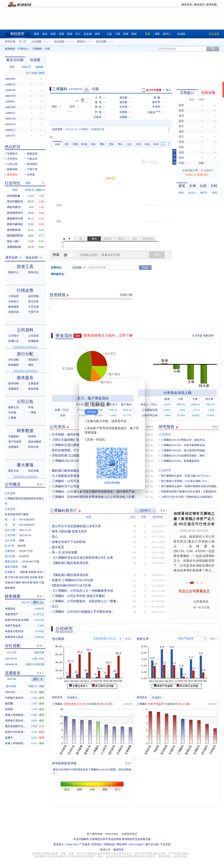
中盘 (42, 583)
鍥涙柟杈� (14, 196)
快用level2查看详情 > (198, 175)
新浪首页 (199, 5)
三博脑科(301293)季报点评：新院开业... (184, 440)
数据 (134, 34)
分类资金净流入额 (177, 393)
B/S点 (84, 144)
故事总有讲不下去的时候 (69, 542)
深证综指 (24, 577)
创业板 (34, 577)
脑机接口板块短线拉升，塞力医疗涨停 (78, 471)
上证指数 (36, 42)
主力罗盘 (197, 336)
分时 (58, 144)
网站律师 (122, 844)
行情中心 (23, 49)
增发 (31, 365)
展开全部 (12, 258)
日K (93, 144)
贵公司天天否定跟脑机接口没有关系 (76, 526)
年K (120, 144)
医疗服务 (16, 583)
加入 (168, 90)
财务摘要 (13, 596)
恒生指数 (101, 42)
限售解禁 (14, 365)
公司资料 (25, 330)
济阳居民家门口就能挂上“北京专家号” (78, 456)
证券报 (31, 175)
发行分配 (25, 354)
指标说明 (208, 336)
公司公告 (12, 164)
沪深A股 (13, 577)
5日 (66, 144)
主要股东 (33, 383)
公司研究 (165, 435)
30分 (147, 144)
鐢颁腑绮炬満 (15, 219)
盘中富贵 (58, 547)
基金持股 (33, 389)
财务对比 (33, 272)
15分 (138, 144)
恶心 (55, 537)
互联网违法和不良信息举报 (105, 839)
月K (111, 144)
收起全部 (32, 258)
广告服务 (85, 844)
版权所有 (119, 850)
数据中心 (14, 272)
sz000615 (10, 113)
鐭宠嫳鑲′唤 (14, 230)
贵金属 (88, 34)
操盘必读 (32, 154)
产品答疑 (165, 844)
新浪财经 (10, 49)
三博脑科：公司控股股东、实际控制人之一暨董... (85, 601)
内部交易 (14, 312)
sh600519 (10, 124)
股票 (37, 34)
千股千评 (32, 169)
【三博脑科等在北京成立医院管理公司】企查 (82, 558)
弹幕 (56, 255)
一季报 (32, 413)
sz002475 (10, 136)
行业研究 (165, 470)
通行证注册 (152, 844)
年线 (75, 144)
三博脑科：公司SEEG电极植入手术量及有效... (83, 612)
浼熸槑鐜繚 (14, 247)
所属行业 (14, 341)
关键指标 (14, 436)
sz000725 (10, 84)
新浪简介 (59, 844)
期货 (70, 34)
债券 (97, 34)
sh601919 (10, 96)
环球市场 (10, 42)
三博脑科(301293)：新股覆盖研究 (180, 461)
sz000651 (10, 101)
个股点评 (32, 159)
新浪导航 (212, 5)
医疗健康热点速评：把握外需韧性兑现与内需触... (190, 486)
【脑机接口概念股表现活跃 (70, 563)
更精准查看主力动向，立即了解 (108, 335)
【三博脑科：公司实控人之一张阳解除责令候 (82, 591)
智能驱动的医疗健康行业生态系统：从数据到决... (190, 492)
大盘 (109, 34)
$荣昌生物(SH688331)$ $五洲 (71, 585)
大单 (192, 186)
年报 (31, 407)
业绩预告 (14, 447)
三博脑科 (37, 49)
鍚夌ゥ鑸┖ (13, 241)
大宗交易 (33, 307)
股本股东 (25, 378)
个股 (117, 34)
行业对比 (13, 183)
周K (102, 144)
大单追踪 (14, 296)
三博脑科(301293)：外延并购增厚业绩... (184, 445)
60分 (156, 144)
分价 (203, 186)
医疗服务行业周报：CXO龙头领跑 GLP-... (185, 481)
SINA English (136, 844)
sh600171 (10, 130)
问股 (95, 89)
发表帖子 (145, 510)
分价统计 (14, 301)
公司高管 (33, 336)
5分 (129, 144)
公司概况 (13, 484)
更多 (149, 427)
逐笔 (182, 186)
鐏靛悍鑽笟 (14, 207)
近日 (55, 606)
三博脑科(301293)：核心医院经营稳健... (184, 450)
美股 (61, 34)
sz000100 (10, 90)
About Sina (72, 844)
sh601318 (10, 119)
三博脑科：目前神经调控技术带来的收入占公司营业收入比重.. (94, 497)
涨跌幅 (39, 67)
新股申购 (12, 169)
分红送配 (14, 360)
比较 (145, 268)
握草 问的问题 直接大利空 (69, 531)
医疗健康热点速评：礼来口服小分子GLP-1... (187, 476)
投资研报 (58, 295)
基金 (45, 34)
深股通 (24, 572)
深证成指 (59, 42)
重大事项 (25, 465)
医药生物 (27, 583)
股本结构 (14, 383)
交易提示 (12, 154)
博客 (157, 34)
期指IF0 (81, 42)
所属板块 (33, 341)
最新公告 (14, 407)
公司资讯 (58, 427)
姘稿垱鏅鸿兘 (15, 224)
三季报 (12, 418)
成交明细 (33, 296)
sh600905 (10, 79)
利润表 (32, 436)
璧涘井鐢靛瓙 (15, 201)
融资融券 (14, 307)
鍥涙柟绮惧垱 (15, 213)
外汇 (78, 34)
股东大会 (14, 471)
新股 (126, 34)
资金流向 (64, 336)
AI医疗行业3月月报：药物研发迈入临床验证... (188, 497)
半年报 (12, 413)
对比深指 (175, 157)
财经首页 (187, 5)
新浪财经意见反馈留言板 (136, 839)
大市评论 (12, 159)
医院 (36, 583)
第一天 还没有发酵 (65, 552)
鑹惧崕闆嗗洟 (15, 236)
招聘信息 (109, 844)
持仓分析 (33, 301)
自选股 (181, 34)
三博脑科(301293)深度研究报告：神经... (184, 456)
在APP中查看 (154, 90)
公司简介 (14, 336)
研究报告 (167, 427)
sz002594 (10, 107)
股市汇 (167, 34)
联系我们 (97, 844)
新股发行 (33, 360)
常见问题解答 (81, 839)
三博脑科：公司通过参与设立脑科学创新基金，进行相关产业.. (94, 492)
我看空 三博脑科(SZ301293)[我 (72, 580)
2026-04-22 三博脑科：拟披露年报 (85, 129)
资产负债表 (15, 442)
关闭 (139, 386)
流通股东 (14, 389)
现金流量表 (35, 442)
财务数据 (25, 431)
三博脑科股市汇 (63, 511)
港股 (53, 34)
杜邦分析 (33, 447)
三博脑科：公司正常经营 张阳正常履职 (78, 596)
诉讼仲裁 (33, 471)
